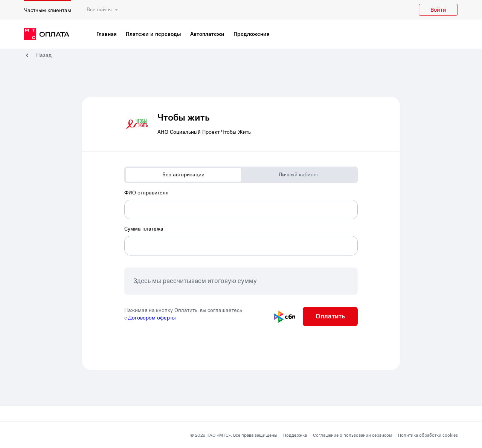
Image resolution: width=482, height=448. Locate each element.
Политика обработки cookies (428, 435)
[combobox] (241, 204)
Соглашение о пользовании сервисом (352, 435)
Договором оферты (152, 318)
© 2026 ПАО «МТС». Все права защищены (234, 435)
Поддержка (295, 435)
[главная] (47, 34)
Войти (438, 10)
